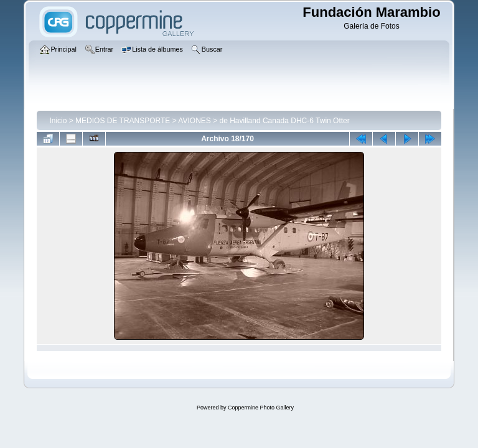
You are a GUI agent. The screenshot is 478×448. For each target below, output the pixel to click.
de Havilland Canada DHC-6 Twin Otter (285, 121)
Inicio (58, 121)
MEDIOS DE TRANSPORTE (123, 121)
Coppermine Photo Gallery (261, 408)
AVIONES (194, 121)
